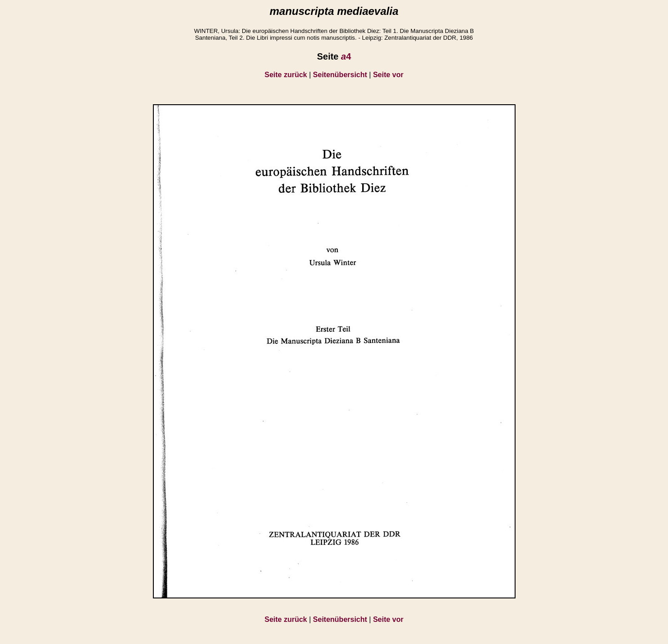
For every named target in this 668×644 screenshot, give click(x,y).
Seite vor (388, 75)
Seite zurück (286, 75)
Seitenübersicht (340, 75)
